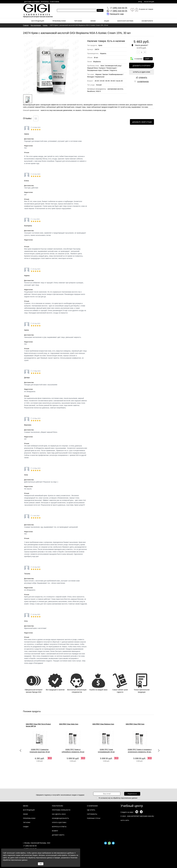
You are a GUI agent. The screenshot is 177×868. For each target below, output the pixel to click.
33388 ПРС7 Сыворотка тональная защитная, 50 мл (40, 751)
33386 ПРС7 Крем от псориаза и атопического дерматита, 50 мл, (140, 751)
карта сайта (125, 820)
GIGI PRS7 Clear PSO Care (135, 724)
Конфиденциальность (61, 818)
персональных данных (129, 798)
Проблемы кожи (59, 21)
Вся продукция (38, 21)
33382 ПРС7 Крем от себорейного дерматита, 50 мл (73, 751)
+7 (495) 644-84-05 (30, 846)
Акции (107, 21)
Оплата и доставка (59, 823)
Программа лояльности (61, 810)
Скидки (26, 827)
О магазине (55, 2)
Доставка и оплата (32, 2)
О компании (92, 806)
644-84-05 (118, 8)
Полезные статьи (94, 818)
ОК (41, 864)
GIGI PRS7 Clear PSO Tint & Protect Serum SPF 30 (38, 725)
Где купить (91, 810)
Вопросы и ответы (59, 827)
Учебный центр (132, 806)
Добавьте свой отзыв (142, 122)
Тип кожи (78, 21)
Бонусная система (125, 21)
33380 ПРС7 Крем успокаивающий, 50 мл (106, 751)
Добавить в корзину (142, 66)
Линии (93, 21)
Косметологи (147, 21)
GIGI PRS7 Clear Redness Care (103, 724)
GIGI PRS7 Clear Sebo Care (69, 724)
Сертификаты (92, 814)
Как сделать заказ (59, 814)
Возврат (55, 831)
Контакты (45, 2)
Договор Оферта (58, 835)
